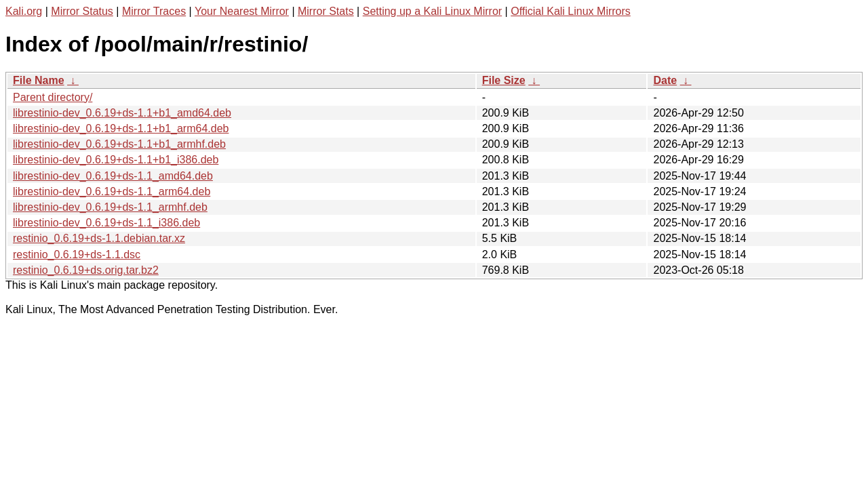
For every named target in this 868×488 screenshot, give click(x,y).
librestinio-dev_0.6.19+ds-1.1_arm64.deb (112, 191)
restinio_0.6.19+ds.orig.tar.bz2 (86, 270)
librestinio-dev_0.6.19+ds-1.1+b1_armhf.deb (119, 144)
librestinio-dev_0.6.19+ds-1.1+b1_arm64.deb (121, 128)
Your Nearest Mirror (242, 11)
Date (665, 80)
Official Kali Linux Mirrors (571, 11)
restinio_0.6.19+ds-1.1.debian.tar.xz (99, 238)
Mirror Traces (154, 11)
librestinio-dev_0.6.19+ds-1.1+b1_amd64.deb (122, 113)
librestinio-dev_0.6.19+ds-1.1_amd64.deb (113, 176)
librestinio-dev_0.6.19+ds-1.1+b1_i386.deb (116, 160)
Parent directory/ (53, 97)
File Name (39, 80)
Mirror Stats (326, 11)
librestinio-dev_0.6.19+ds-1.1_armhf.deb (110, 207)
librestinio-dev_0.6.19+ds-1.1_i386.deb (106, 223)
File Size (504, 80)
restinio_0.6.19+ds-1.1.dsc (77, 255)
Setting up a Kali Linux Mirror (432, 11)
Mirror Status (82, 11)
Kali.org (24, 11)
